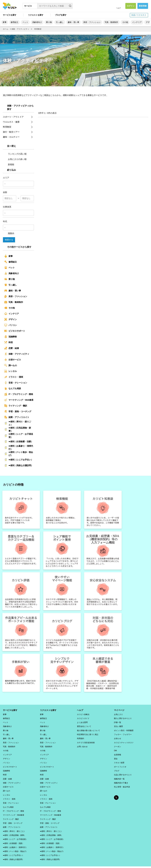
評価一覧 (118, 722)
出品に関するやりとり (123, 772)
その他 (125, 22)
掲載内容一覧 (119, 776)
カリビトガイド (83, 718)
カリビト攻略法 (83, 714)
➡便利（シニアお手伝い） (19, 460)
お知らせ (118, 737)
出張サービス (13, 360)
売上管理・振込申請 (122, 783)
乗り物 (49, 22)
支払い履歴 (118, 726)
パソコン (11, 325)
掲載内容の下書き (121, 779)
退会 (116, 756)
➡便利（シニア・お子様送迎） (19, 436)
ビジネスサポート (15, 331)
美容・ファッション (92, 22)
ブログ (117, 768)
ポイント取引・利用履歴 (124, 729)
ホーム (6, 29)
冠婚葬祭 (11, 337)
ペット (25, 22)
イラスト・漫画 (14, 377)
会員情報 (118, 752)
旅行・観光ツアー (11, 132)
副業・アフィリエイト (17, 417)
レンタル (11, 371)
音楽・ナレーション (16, 383)
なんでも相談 (13, 388)
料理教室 (38, 29)
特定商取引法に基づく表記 (88, 733)
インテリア (137, 22)
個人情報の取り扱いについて (88, 729)
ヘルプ (118, 8)
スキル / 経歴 (119, 760)
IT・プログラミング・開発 (19, 394)
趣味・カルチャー (11, 137)
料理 (9, 342)
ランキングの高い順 (15, 154)
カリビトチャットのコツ (124, 741)
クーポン (118, 745)
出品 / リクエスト (139, 15)
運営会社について (84, 726)
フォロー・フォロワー (123, 733)
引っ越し (60, 22)
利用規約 (81, 737)
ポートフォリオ (120, 764)
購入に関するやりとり (123, 718)
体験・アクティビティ (20, 29)
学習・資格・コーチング (18, 411)
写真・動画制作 (111, 22)
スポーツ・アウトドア (13, 117)
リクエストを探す (36, 15)
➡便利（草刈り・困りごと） (18, 423)
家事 (5, 22)
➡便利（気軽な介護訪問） (19, 465)
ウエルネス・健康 (11, 122)
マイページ (119, 710)
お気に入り (118, 714)
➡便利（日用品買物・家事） (18, 429)
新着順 (9, 164)
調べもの (11, 365)
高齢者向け (37, 22)
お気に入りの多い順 (15, 159)
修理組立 (14, 22)
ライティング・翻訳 (16, 406)
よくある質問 (82, 722)
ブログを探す (61, 15)
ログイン (131, 6)
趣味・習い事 (73, 22)
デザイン (11, 319)
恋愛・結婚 (12, 348)
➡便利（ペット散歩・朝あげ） (19, 454)
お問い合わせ (82, 745)
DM (115, 749)
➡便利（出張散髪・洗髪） (19, 442)
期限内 (9, 233)
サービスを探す (10, 15)
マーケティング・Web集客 (19, 400)
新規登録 (143, 6)
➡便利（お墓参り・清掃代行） (19, 447)
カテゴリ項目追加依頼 (86, 741)
